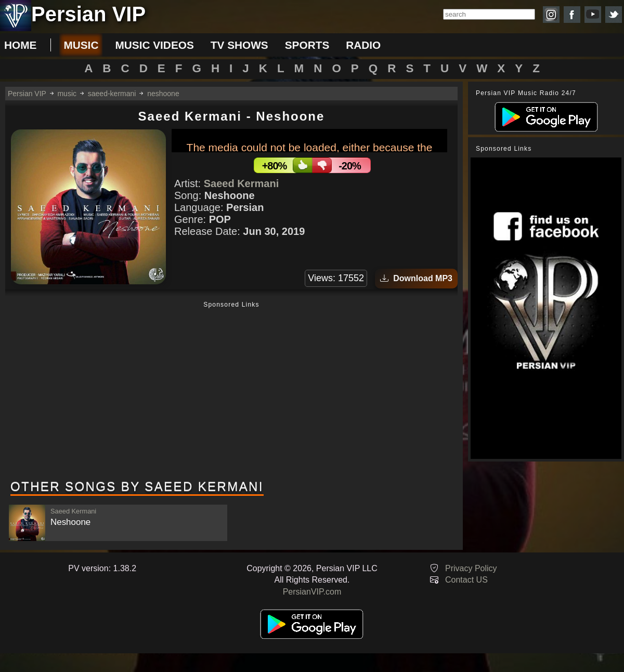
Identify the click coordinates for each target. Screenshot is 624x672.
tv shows (239, 45)
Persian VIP (27, 94)
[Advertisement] (231, 391)
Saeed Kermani (242, 183)
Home (20, 45)
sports (307, 45)
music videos (154, 45)
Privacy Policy (471, 568)
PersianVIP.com (312, 592)
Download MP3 (416, 278)
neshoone (163, 94)
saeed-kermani (112, 94)
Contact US (466, 580)
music (81, 45)
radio (363, 45)
